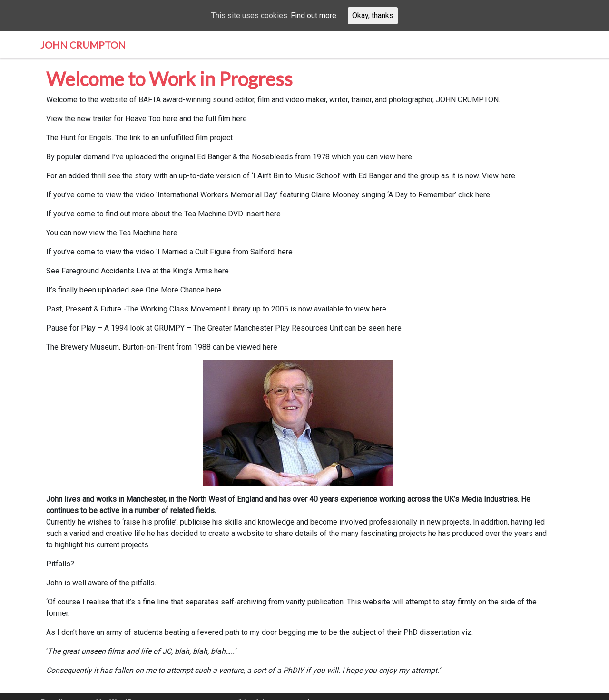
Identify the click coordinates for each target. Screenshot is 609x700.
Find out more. (315, 15)
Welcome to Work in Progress (169, 79)
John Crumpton (83, 45)
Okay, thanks (373, 15)
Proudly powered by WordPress (94, 691)
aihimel (246, 691)
